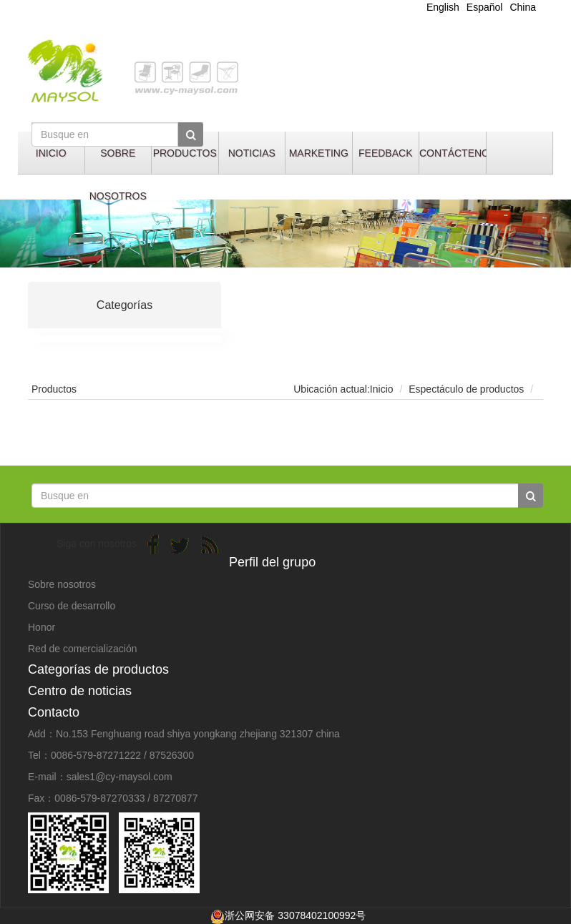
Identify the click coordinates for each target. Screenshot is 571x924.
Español (485, 7)
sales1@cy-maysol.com (119, 777)
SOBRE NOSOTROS (118, 161)
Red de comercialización (83, 649)
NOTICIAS (252, 153)
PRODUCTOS (185, 153)
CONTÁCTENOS (453, 153)
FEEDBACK (385, 153)
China (523, 7)
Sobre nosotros (62, 584)
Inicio (382, 389)
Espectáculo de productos (466, 389)
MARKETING (319, 153)
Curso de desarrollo (72, 606)
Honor (42, 627)
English (443, 7)
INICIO (51, 153)
